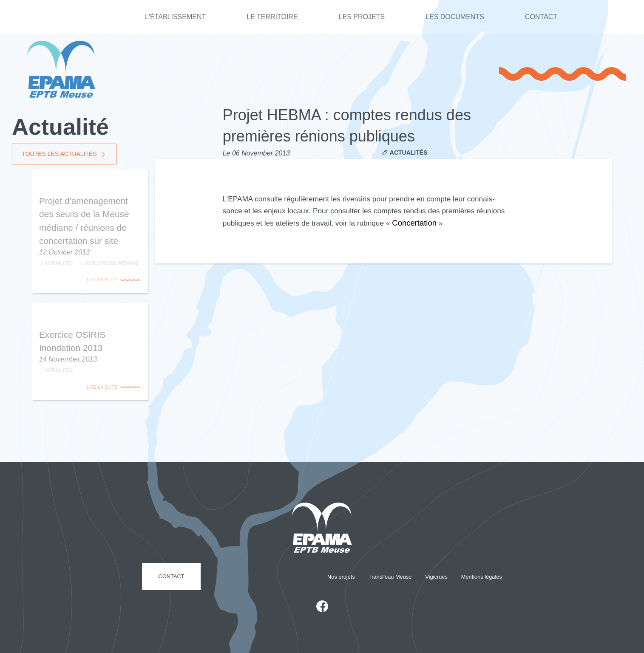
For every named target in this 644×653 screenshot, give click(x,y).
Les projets (362, 17)
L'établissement (175, 17)
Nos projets (341, 577)
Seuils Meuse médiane (111, 263)
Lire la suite (102, 280)
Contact (541, 17)
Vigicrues (436, 577)
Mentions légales (482, 577)
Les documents (455, 17)
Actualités (409, 153)
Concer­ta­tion (414, 223)
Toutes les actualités (59, 154)
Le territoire (272, 17)
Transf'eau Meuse (390, 577)
